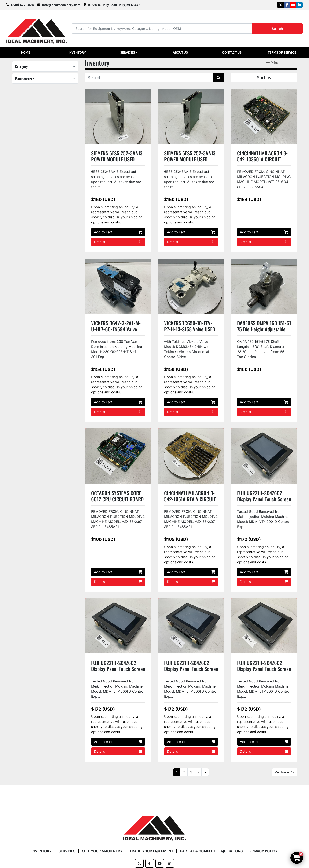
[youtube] (293, 5)
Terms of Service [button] (282, 52)
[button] (129, 52)
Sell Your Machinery (102, 851)
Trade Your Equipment (151, 851)
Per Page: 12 (285, 772)
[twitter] (280, 5)
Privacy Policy (264, 851)
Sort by (264, 78)
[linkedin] (299, 5)
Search (277, 29)
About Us (180, 52)
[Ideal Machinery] (154, 825)
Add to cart (118, 232)
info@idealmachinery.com (61, 5)
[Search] (162, 28)
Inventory (77, 52)
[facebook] (287, 5)
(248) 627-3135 (23, 5)
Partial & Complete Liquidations (211, 851)
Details (118, 242)
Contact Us (232, 52)
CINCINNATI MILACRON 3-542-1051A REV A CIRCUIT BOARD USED (190, 499)
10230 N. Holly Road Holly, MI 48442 (114, 5)
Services (128, 52)
